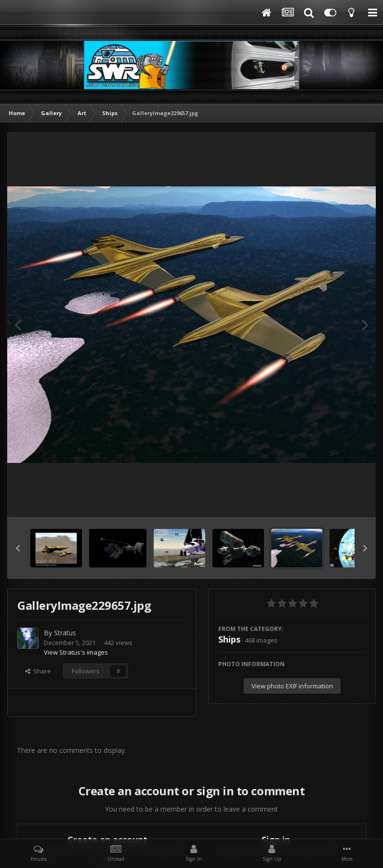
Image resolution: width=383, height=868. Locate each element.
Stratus (65, 633)
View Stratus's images (76, 652)
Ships (229, 639)
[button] (18, 548)
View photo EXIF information (292, 686)
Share (38, 671)
